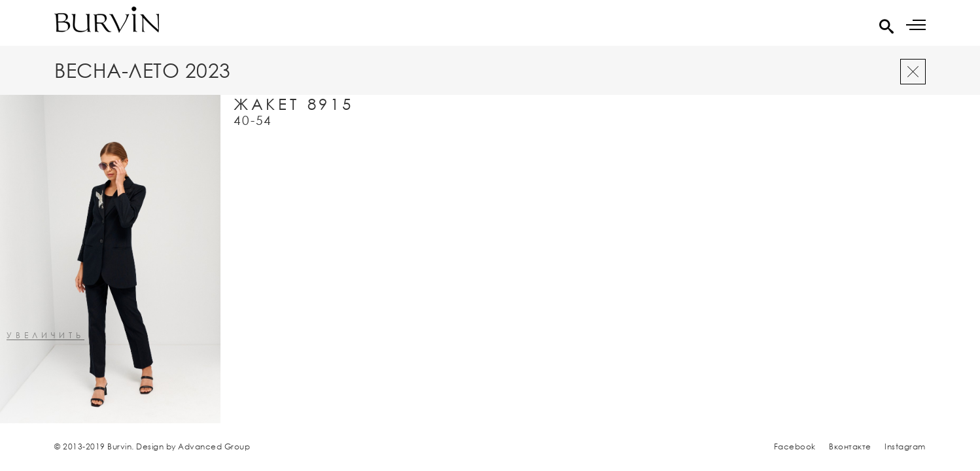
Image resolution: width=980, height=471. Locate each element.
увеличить (45, 336)
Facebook (795, 446)
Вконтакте (850, 446)
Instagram (905, 446)
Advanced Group (214, 446)
